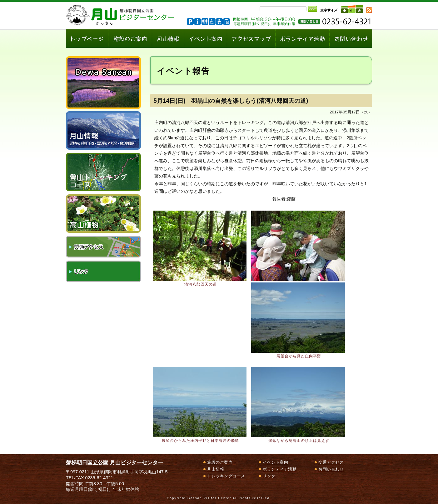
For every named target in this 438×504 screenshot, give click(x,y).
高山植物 (103, 214)
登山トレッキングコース (103, 172)
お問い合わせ (331, 469)
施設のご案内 (220, 462)
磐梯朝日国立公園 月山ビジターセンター (114, 462)
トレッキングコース (226, 476)
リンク (103, 271)
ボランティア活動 (280, 469)
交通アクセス (103, 247)
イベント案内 (275, 462)
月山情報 (216, 469)
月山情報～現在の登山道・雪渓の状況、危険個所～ (103, 130)
